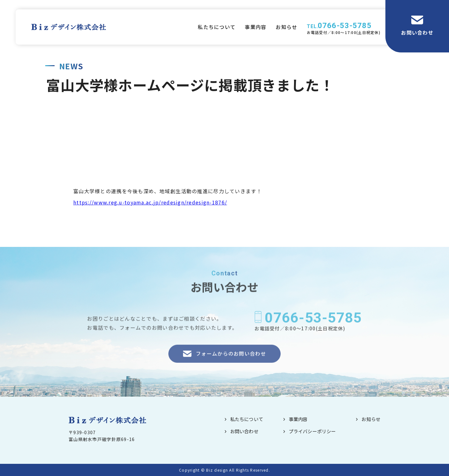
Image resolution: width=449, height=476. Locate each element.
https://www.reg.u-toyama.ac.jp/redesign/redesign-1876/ (150, 202)
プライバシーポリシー (312, 431)
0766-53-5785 (345, 26)
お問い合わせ (417, 32)
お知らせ (286, 27)
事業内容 (256, 27)
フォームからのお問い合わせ (231, 361)
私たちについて (217, 27)
